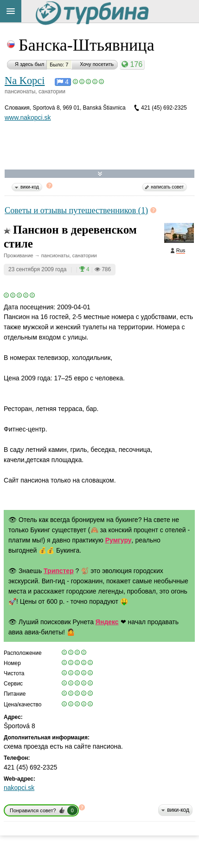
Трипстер (59, 571)
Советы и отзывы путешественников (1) (76, 210)
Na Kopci (25, 81)
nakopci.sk (19, 788)
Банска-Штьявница (87, 45)
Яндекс (107, 622)
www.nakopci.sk (28, 117)
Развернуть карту (100, 174)
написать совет (167, 187)
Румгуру (119, 540)
